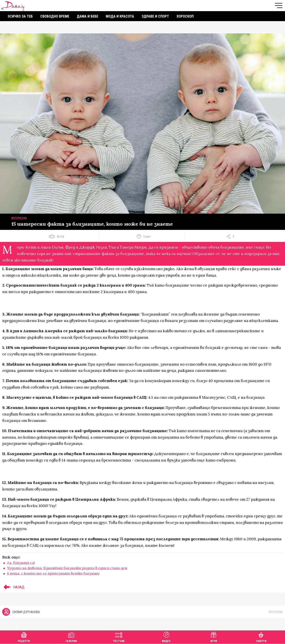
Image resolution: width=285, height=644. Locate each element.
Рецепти (24, 637)
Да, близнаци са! (21, 563)
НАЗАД (13, 587)
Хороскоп (185, 16)
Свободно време (55, 16)
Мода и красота (120, 16)
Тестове (119, 637)
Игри (214, 637)
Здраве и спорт (155, 16)
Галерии (71, 637)
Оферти (261, 637)
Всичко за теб (20, 16)
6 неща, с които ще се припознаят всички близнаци (53, 573)
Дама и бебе (88, 16)
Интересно (19, 218)
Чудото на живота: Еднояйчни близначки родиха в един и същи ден (67, 568)
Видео (166, 637)
